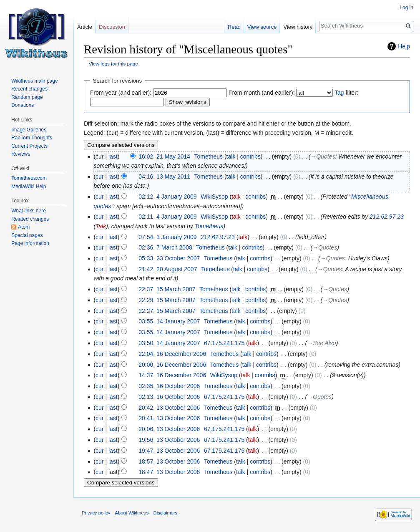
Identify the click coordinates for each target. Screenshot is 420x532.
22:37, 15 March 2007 (167, 289)
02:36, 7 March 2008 (165, 247)
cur (99, 176)
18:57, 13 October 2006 (169, 461)
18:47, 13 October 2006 (169, 472)
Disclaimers (166, 513)
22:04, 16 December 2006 (172, 354)
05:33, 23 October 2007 (169, 258)
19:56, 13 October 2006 (169, 440)
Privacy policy (96, 513)
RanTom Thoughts (32, 138)
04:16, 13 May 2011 (164, 176)
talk (231, 156)
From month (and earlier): (262, 93)
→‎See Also (321, 343)
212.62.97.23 (387, 217)
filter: (346, 93)
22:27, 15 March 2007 (167, 311)
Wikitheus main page (34, 81)
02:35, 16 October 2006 (169, 386)
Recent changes (29, 89)
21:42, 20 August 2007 (168, 269)
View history (298, 27)
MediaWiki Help (29, 187)
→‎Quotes (323, 156)
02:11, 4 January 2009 (167, 217)
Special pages (27, 235)
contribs (250, 156)
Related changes (30, 219)
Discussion (112, 27)
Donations (23, 105)
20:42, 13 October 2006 (169, 408)
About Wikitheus (132, 513)
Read (234, 27)
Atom (24, 227)
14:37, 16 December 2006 (172, 375)
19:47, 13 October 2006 (169, 451)
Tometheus (209, 226)
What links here (29, 211)
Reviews (21, 154)
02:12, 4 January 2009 (167, 197)
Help (404, 46)
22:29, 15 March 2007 (167, 300)
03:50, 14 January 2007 (169, 343)
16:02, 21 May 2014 (164, 156)
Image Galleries (29, 130)
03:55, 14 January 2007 (169, 321)
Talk (101, 226)
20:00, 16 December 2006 (172, 365)
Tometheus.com (29, 178)
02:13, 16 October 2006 (169, 397)
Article (85, 27)
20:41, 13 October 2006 (169, 418)
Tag (339, 93)
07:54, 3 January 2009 (167, 237)
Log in (406, 8)
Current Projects (29, 146)
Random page (27, 97)
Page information (30, 243)
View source (262, 27)
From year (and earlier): (121, 93)
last (113, 156)
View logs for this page (113, 64)
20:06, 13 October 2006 (169, 429)
